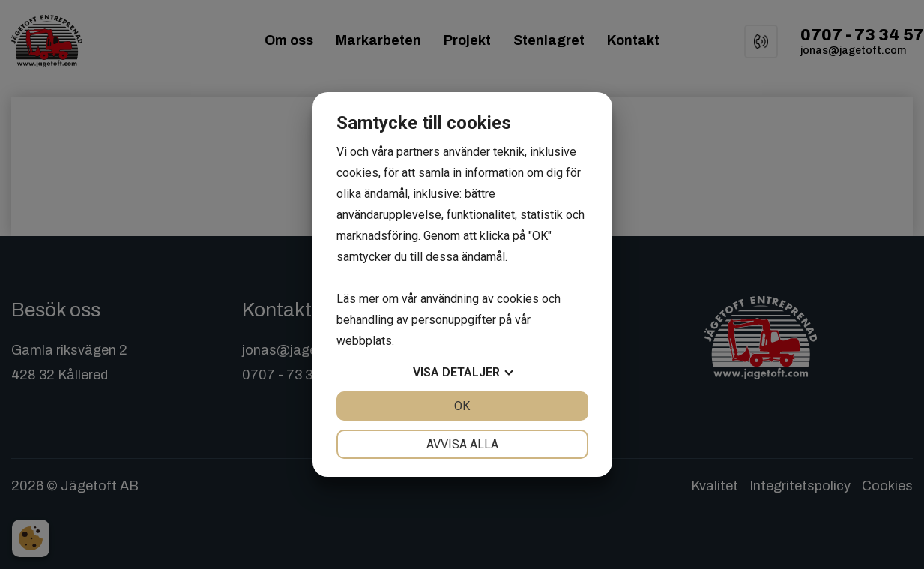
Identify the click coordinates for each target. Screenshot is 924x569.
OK (462, 406)
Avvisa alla (462, 444)
